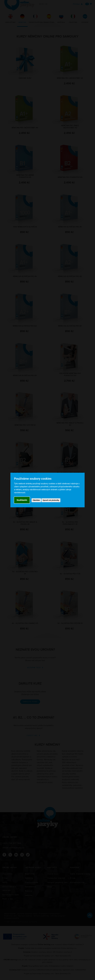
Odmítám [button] (36, 500)
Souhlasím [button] (22, 500)
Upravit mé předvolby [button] (51, 500)
